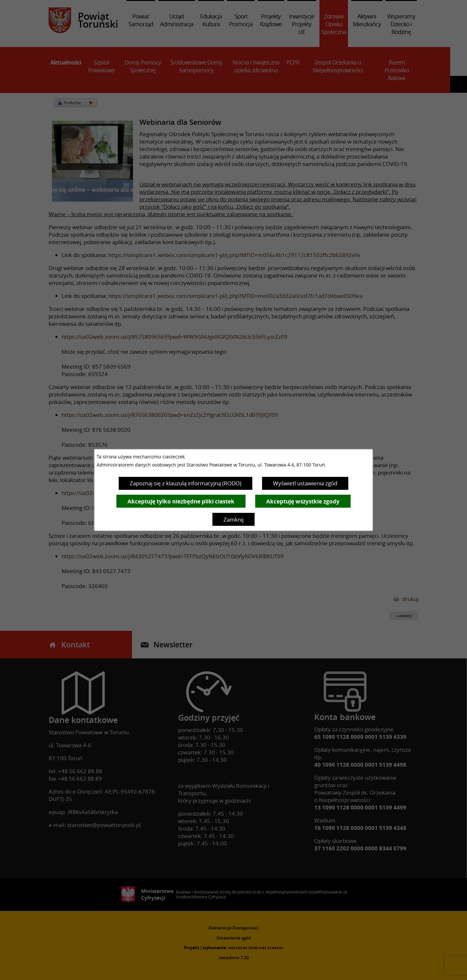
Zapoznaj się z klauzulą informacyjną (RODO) (186, 483)
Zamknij (233, 520)
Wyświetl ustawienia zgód (305, 483)
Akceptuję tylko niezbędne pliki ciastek (181, 501)
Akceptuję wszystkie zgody (303, 501)
